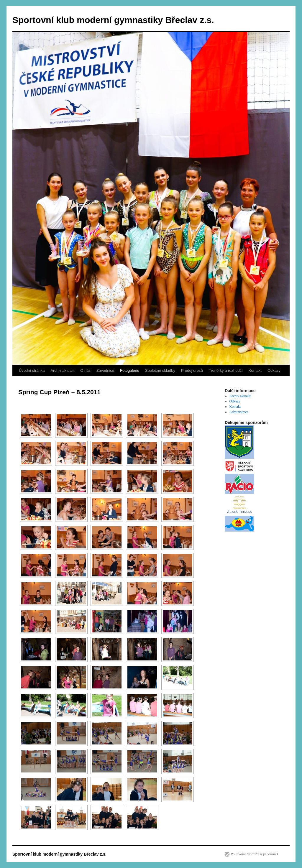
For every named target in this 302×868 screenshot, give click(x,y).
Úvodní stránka (32, 370)
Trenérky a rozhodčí (226, 370)
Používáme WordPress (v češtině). (255, 854)
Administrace (239, 412)
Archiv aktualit (62, 370)
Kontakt (255, 370)
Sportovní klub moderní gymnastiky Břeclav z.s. (113, 20)
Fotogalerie (130, 370)
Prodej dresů (192, 370)
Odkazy (274, 370)
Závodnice (105, 370)
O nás (85, 370)
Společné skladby (160, 370)
